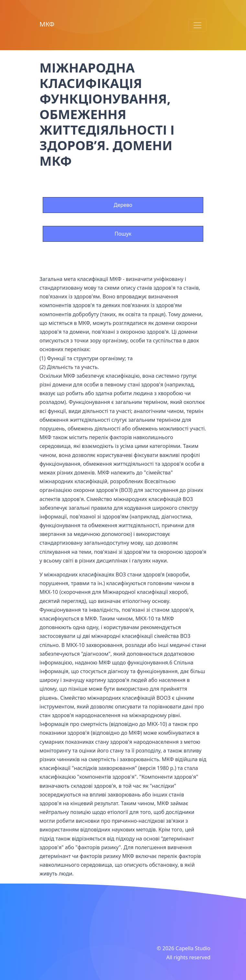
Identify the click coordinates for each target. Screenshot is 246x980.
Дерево (123, 205)
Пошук (123, 234)
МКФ (47, 24)
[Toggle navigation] (197, 25)
